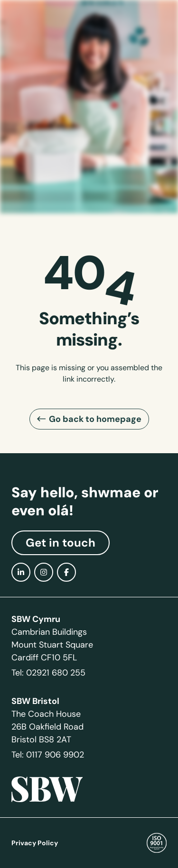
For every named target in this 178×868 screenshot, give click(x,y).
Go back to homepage (95, 419)
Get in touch (61, 543)
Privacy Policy (35, 843)
